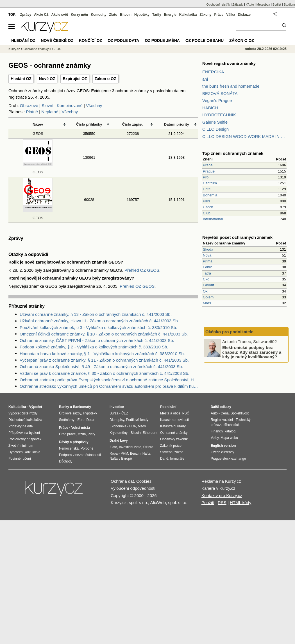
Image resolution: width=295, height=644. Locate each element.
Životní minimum (21, 446)
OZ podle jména (162, 40)
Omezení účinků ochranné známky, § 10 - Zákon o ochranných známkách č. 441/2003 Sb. (104, 334)
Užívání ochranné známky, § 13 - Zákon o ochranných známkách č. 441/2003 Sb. (96, 314)
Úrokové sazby (70, 413)
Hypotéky (142, 15)
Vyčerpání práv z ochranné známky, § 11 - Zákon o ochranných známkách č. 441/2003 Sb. (104, 360)
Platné (32, 112)
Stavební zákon (172, 452)
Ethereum (150, 433)
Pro (206, 177)
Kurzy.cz (14, 49)
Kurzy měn (79, 15)
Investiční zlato (130, 447)
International (213, 219)
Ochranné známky (36, 49)
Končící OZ (90, 40)
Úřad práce (67, 434)
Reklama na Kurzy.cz (221, 481)
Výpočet (36, 407)
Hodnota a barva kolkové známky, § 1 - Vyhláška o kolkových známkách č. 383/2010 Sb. (102, 354)
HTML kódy (240, 503)
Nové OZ (47, 79)
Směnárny (67, 420)
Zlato (113, 15)
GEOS (38, 134)
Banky (64, 407)
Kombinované (70, 106)
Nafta (147, 453)
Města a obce (170, 413)
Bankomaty (82, 407)
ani (205, 79)
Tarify (157, 15)
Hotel (207, 189)
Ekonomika (118, 426)
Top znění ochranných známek (233, 153)
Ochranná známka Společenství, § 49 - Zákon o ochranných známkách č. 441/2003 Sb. (101, 367)
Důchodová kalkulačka (25, 420)
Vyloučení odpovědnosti (133, 488)
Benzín (135, 453)
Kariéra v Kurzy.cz (218, 488)
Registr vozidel (222, 420)
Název (38, 124)
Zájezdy (238, 4)
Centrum (210, 183)
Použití (208, 503)
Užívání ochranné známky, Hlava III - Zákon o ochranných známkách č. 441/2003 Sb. (99, 321)
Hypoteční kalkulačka (24, 452)
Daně (164, 459)
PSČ (186, 413)
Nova (207, 255)
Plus (206, 201)
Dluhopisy (117, 420)
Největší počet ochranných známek (237, 237)
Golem (208, 297)
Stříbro (148, 447)
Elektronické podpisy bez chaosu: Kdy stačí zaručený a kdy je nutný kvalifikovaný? (252, 352)
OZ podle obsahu (205, 40)
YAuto (250, 4)
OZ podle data (123, 40)
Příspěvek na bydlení (24, 433)
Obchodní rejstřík (218, 4)
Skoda (208, 249)
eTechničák (231, 425)
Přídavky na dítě (21, 426)
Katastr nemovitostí (175, 420)
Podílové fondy (137, 420)
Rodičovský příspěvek (25, 439)
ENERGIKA (213, 72)
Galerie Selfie (215, 122)
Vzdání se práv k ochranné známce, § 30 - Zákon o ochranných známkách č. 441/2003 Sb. (105, 373)
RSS (222, 503)
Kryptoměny (119, 433)
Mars (207, 303)
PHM (124, 453)
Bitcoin (126, 15)
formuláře (177, 459)
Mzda (82, 434)
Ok (205, 291)
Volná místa (80, 428)
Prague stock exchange (228, 459)
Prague (209, 171)
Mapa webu (229, 438)
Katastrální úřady (173, 426)
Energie (170, 15)
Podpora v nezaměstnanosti (80, 455)
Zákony (205, 15)
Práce (219, 15)
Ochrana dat (122, 481)
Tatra (207, 273)
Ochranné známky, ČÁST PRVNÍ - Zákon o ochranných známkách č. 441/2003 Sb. (97, 340)
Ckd (206, 279)
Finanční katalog (223, 431)
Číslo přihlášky (89, 124)
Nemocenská (69, 448)
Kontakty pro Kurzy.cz (222, 496)
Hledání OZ (21, 79)
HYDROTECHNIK (219, 115)
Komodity (98, 15)
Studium (289, 4)
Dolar (90, 420)
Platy (91, 434)
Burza (114, 413)
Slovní (47, 106)
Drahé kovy (119, 441)
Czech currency (222, 452)
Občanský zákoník (174, 439)
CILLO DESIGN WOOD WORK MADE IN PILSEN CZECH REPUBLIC (244, 136)
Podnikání (168, 407)
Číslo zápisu (133, 124)
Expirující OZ (75, 79)
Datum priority (177, 124)
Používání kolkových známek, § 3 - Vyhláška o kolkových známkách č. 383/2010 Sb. (98, 327)
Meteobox (263, 4)
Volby (215, 438)
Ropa (114, 453)
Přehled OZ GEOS (142, 270)
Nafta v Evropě (121, 459)
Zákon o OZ (105, 79)
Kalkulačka (188, 15)
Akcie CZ (41, 15)
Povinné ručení (20, 459)
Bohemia (210, 195)
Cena (225, 413)
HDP (133, 426)
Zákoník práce (171, 446)
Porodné (87, 448)
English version (223, 446)
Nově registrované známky (229, 63)
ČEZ (125, 413)
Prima (208, 261)
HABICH (210, 108)
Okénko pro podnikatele (229, 332)
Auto (214, 413)
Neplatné (50, 112)
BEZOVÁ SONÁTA (220, 93)
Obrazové (29, 106)
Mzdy (142, 426)
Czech (208, 207)
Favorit (208, 285)
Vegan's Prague (217, 100)
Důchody (66, 461)
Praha (208, 165)
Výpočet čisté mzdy (23, 413)
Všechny (94, 106)
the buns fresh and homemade (231, 86)
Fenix (207, 267)
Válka (231, 15)
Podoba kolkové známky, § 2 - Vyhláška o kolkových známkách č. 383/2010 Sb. (94, 347)
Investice (117, 407)
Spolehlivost (240, 413)
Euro (81, 420)
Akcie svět (60, 15)
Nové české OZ (57, 40)
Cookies (144, 481)
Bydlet (277, 4)
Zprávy (26, 15)
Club (207, 213)
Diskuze (244, 15)
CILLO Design (215, 129)
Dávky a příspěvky (74, 442)
